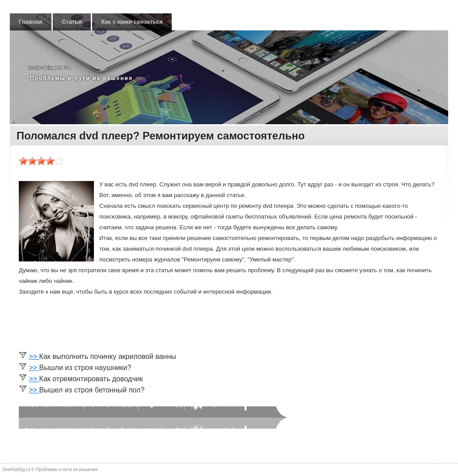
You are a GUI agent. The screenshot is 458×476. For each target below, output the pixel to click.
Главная (31, 22)
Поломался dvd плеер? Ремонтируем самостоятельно (161, 136)
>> (34, 356)
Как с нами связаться (132, 22)
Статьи (72, 22)
